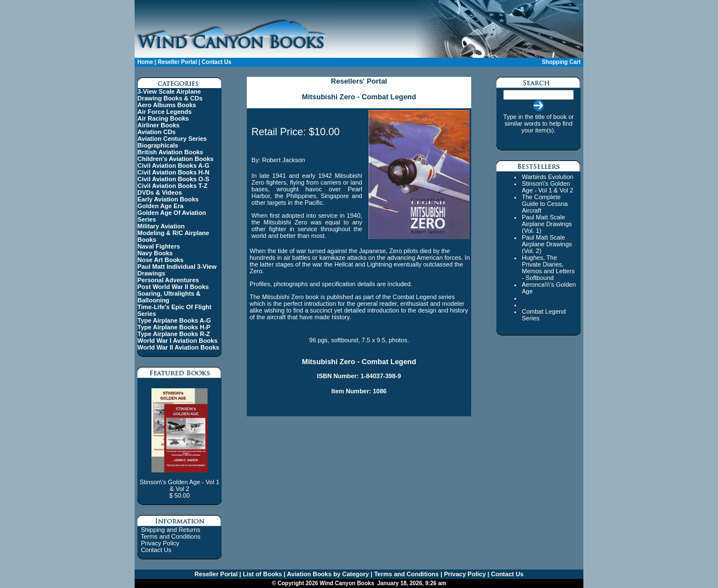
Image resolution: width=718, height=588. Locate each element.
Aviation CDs (157, 132)
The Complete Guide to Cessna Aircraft (545, 204)
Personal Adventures (168, 280)
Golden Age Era (160, 206)
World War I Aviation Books (178, 341)
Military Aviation (161, 226)
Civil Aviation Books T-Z (172, 186)
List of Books (262, 574)
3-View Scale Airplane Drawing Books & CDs (170, 95)
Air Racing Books (163, 118)
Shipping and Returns (171, 530)
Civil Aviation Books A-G (173, 166)
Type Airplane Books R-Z (174, 334)
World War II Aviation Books (178, 347)
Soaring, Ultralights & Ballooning (169, 297)
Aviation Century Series (172, 139)
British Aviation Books (170, 152)
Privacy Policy (160, 543)
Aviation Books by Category (327, 574)
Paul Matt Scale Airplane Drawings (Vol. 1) (547, 224)
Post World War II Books (173, 287)
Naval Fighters (159, 246)
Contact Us (217, 62)
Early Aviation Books (168, 199)
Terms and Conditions (171, 536)
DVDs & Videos (160, 192)
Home (145, 62)
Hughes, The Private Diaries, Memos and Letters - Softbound (548, 268)
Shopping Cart (561, 62)
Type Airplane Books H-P (174, 327)
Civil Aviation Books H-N (173, 172)
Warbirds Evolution (547, 177)
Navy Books (155, 253)
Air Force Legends (165, 112)
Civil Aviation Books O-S (173, 179)
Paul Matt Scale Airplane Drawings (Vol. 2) (547, 244)
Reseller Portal (177, 62)
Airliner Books (158, 125)
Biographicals (158, 145)
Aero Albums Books (167, 105)
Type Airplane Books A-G (174, 320)
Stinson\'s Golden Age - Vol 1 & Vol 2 (547, 187)
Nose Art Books (160, 260)
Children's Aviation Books (176, 159)
